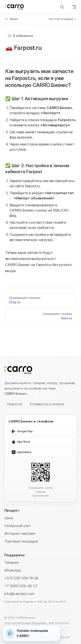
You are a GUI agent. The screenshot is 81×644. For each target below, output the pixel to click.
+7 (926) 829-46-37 (21, 586)
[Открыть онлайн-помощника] (31, 633)
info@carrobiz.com (19, 594)
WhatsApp (13, 570)
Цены (9, 518)
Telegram (12, 562)
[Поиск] (62, 7)
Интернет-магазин (20, 533)
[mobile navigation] (74, 7)
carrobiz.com (61, 637)
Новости (14, 404)
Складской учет (18, 526)
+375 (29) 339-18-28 (21, 578)
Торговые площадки (21, 541)
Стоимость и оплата (47, 404)
